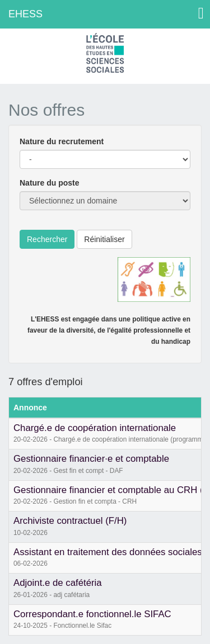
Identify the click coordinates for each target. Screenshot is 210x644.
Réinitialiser (104, 239)
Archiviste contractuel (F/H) (70, 521)
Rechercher (47, 239)
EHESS (25, 14)
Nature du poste (50, 183)
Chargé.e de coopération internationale (95, 428)
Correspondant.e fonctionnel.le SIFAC (92, 614)
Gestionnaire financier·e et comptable (91, 459)
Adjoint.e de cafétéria (58, 583)
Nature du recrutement (62, 141)
